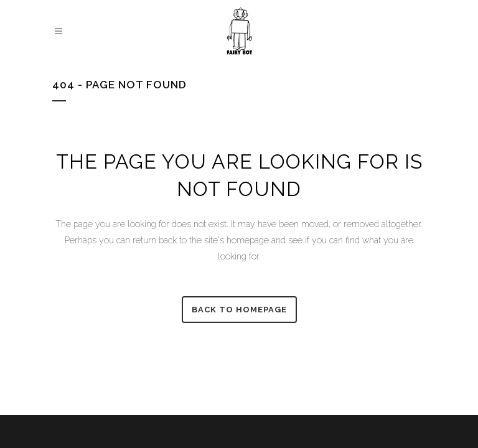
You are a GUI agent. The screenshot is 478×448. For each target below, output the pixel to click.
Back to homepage (239, 310)
